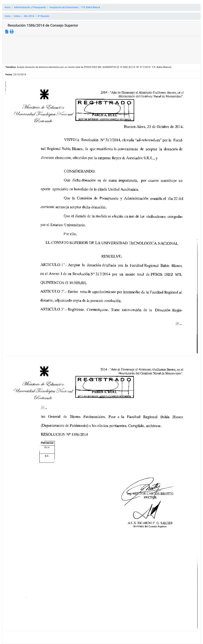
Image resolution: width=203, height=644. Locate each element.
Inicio (8, 7)
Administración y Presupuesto (30, 7)
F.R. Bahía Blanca (91, 7)
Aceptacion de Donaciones (64, 7)
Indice (17, 16)
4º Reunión (43, 16)
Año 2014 (29, 16)
